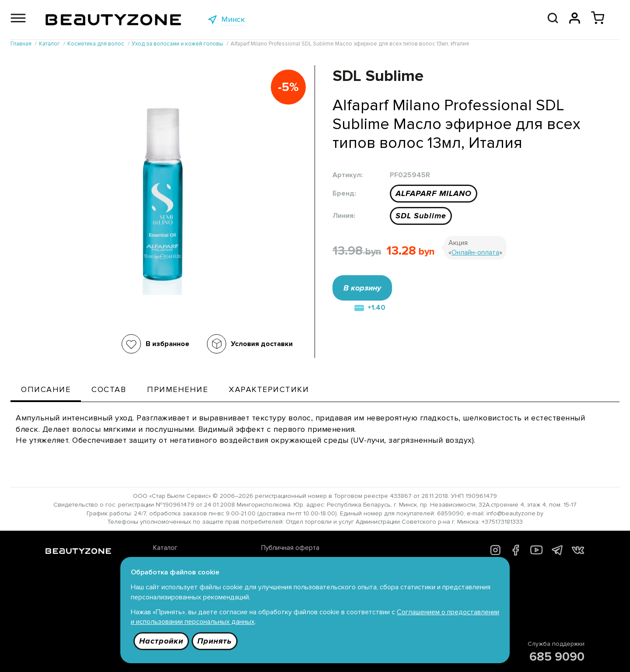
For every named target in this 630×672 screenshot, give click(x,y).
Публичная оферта (290, 548)
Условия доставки (262, 344)
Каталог (165, 548)
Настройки (161, 641)
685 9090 (557, 657)
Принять (215, 641)
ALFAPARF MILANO (434, 193)
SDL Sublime (421, 216)
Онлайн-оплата (475, 252)
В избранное (168, 344)
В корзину (362, 288)
